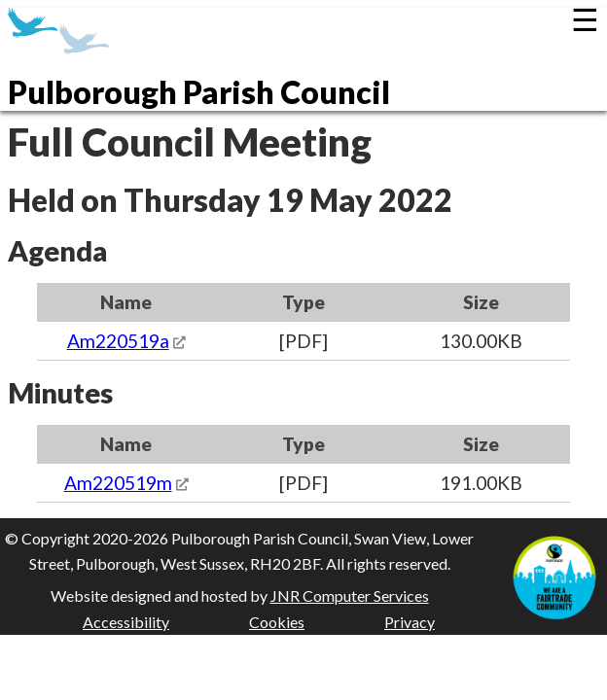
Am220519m (118, 483)
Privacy (410, 622)
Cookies (277, 622)
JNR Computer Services (350, 595)
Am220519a (118, 341)
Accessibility (126, 622)
